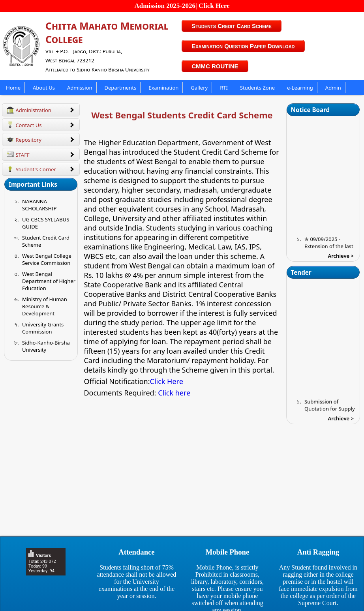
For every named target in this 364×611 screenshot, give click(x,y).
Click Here (167, 381)
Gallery (199, 88)
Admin (333, 88)
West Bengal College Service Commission (47, 259)
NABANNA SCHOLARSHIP (39, 205)
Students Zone (257, 88)
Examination (163, 88)
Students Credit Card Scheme (232, 26)
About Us (44, 88)
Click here (174, 393)
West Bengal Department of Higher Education (49, 281)
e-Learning (300, 88)
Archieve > (341, 256)
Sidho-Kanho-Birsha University (46, 346)
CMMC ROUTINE (215, 66)
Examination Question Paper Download (243, 46)
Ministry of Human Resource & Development (45, 306)
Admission (80, 88)
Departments (121, 88)
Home (13, 88)
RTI (224, 88)
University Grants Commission (43, 328)
